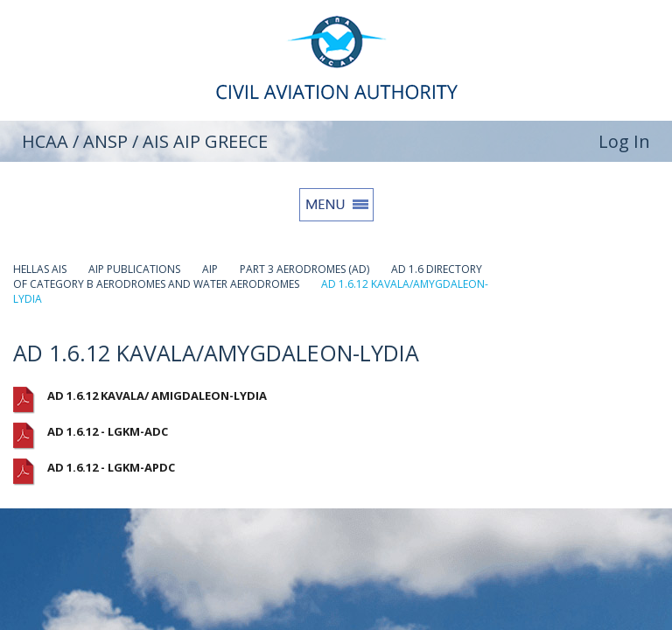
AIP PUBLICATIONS (134, 269)
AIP (210, 269)
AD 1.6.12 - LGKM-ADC (108, 431)
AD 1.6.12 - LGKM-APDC (111, 467)
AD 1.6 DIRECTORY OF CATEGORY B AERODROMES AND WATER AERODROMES (248, 276)
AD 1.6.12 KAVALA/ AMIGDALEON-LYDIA (157, 395)
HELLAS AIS (40, 269)
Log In (624, 141)
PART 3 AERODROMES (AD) (304, 269)
